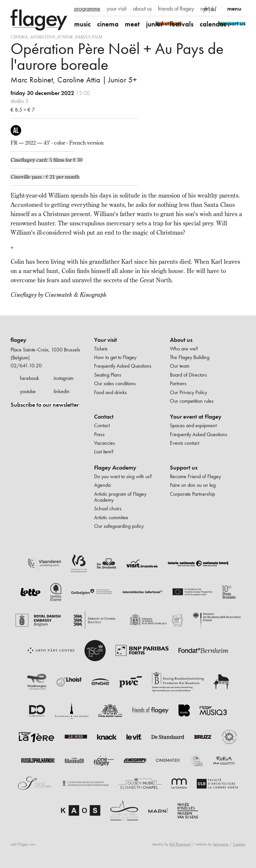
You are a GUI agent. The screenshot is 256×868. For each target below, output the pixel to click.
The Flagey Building (190, 357)
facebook (29, 378)
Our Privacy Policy (188, 392)
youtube (28, 391)
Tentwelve (221, 844)
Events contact (184, 443)
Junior (65, 37)
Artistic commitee (111, 517)
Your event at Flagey (196, 417)
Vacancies (104, 443)
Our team (180, 366)
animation (43, 37)
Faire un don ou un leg (193, 485)
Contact (104, 417)
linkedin (62, 391)
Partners (178, 383)
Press (99, 434)
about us (142, 9)
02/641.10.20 (26, 365)
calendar (213, 24)
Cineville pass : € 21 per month (45, 177)
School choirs (108, 508)
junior (155, 24)
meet (132, 24)
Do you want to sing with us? (123, 476)
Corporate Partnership (192, 494)
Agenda (102, 485)
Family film (89, 37)
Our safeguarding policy (119, 526)
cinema (108, 24)
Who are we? (184, 349)
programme (87, 9)
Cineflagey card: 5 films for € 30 (47, 160)
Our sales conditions (115, 383)
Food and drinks (110, 392)
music (82, 24)
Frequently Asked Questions (123, 366)
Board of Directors (188, 375)
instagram (64, 378)
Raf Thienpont (180, 844)
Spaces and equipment (193, 425)
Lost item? (104, 452)
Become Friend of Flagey (195, 476)
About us (181, 340)
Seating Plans (108, 375)
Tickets (101, 349)
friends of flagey (176, 9)
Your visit (105, 340)
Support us (184, 468)
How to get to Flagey (115, 357)
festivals (181, 24)
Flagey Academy (115, 468)
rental (207, 9)
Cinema (19, 37)
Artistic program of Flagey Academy (120, 497)
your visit (117, 9)
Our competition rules (192, 401)
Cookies (239, 844)
